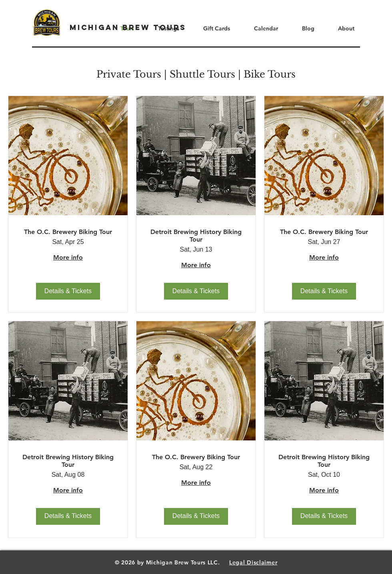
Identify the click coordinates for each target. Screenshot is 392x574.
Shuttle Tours (202, 74)
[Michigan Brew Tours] (128, 28)
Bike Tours (270, 74)
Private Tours (129, 74)
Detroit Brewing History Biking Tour (196, 236)
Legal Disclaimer (253, 562)
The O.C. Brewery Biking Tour (68, 232)
